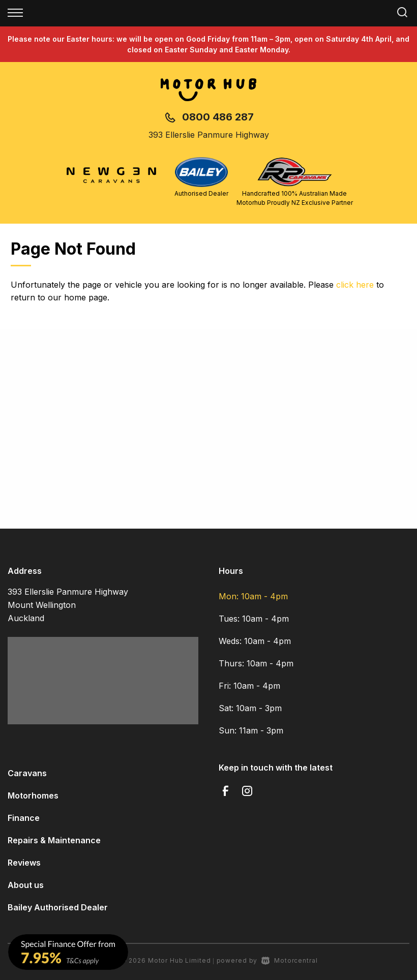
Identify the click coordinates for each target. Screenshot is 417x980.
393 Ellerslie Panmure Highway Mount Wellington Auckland (68, 605)
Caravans (27, 773)
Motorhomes (33, 795)
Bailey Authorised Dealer (58, 907)
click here (355, 285)
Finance (24, 818)
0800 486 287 (218, 117)
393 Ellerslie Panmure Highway (209, 135)
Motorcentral (289, 960)
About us (26, 885)
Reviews (24, 863)
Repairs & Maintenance (54, 840)
